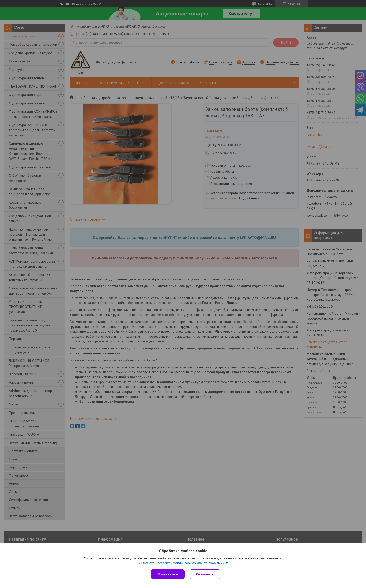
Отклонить (205, 574)
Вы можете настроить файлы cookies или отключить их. (181, 563)
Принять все (168, 574)
